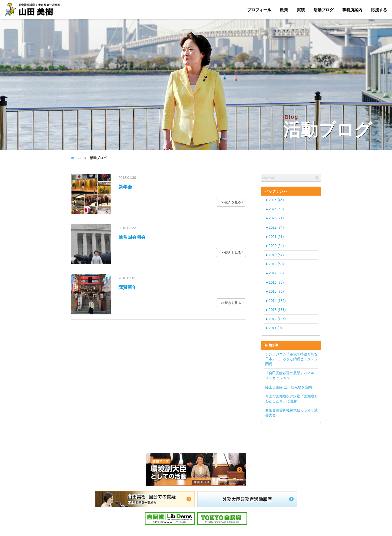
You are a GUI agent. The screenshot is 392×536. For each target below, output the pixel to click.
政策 (284, 10)
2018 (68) (274, 264)
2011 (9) (273, 328)
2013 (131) (275, 310)
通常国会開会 (132, 237)
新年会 (125, 187)
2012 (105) (275, 319)
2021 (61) (274, 237)
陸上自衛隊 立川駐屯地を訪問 (288, 387)
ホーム (76, 158)
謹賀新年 (127, 287)
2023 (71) (274, 218)
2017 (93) (274, 273)
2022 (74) (274, 227)
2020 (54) (274, 246)
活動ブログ (323, 10)
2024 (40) (274, 209)
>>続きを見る (231, 202)
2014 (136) (275, 301)
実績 (301, 10)
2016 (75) (274, 282)
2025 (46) (274, 200)
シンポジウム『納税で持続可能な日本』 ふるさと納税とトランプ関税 (291, 359)
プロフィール (259, 10)
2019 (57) (274, 255)
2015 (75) (274, 291)
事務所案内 (352, 10)
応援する (379, 10)
